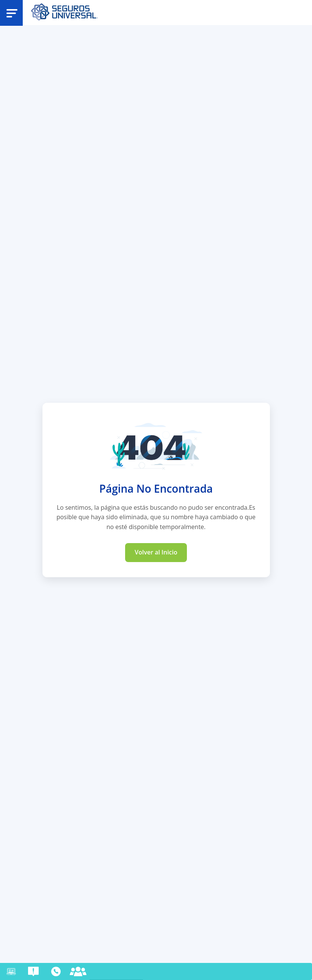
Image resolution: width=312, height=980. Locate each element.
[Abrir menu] (12, 13)
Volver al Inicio (156, 552)
